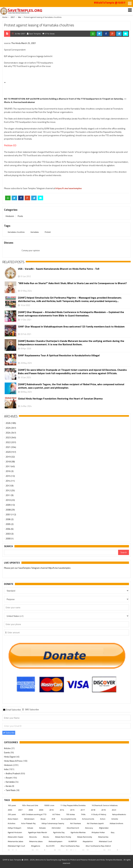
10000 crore (49, 805)
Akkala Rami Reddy (63, 837)
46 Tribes (56, 814)
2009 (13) (10, 505)
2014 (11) (10, 481)
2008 (31, 810)
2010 (52, 810)
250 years (12, 814)
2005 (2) (10, 524)
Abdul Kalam (13, 819)
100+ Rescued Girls (30, 805)
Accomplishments (69, 819)
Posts (20, 216)
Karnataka (35, 232)
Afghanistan (104, 828)
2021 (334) (11, 447)
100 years (12, 805)
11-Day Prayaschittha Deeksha (73, 805)
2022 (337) (11, 442)
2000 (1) (10, 538)
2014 (62, 810)
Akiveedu (33, 837)
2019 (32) (10, 457)
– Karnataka (10, 782)
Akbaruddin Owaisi (15, 837)
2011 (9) (10, 495)
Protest (48, 232)
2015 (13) (10, 476)
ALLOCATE (50, 846)
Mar (20, 17)
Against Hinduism (15, 832)
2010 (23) (10, 500)
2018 (93, 810)
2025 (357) (11, 428)
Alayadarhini (88, 841)
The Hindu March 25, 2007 (24, 43)
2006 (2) (10, 519)
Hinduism (10, 216)
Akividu (46, 837)
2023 (114, 810)
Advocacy (89, 828)
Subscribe (9, 733)
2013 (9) (10, 486)
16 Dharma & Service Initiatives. (105, 805)
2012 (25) (10, 490)
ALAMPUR (73, 841)
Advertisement (73, 828)
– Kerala (8, 786)
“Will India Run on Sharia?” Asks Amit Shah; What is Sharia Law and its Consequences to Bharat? (72, 283)
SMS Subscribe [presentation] (30, 709)
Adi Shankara (76, 823)
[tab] (12, 709)
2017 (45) (10, 466)
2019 (104, 810)
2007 (13, 17)
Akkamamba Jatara (15, 841)
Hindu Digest (10, 757)
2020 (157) (11, 452)
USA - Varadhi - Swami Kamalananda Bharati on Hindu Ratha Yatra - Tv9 (59, 269)
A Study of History (99, 814)
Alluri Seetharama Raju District (98, 846)
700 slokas (70, 814)
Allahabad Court (105, 841)
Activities (11, 823)
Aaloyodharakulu (119, 814)
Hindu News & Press (13, 761)
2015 (72, 810)
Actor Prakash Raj (28, 823)
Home (5, 17)
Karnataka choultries (16, 232)
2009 (41, 810)
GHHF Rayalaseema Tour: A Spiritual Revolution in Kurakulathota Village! (59, 355)
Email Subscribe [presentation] (12, 710)
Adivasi (30, 828)
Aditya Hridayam (15, 828)
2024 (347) (11, 433)
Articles (8, 748)
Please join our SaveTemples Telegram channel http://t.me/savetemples (37, 568)
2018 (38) (10, 461)
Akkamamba (103, 837)
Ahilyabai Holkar (98, 832)
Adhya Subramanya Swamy (53, 823)
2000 (10, 810)
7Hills (83, 814)
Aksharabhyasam (55, 841)
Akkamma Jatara (36, 841)
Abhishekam (29, 819)
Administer (56, 828)
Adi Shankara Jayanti (95, 823)
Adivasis (42, 828)
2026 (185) (11, 423)
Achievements (88, 819)
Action (103, 819)
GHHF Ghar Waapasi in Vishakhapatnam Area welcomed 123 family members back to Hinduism (71, 327)
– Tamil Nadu (10, 790)
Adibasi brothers (116, 823)
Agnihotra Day (59, 832)
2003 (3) (10, 534)
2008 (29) (10, 510)
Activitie (115, 819)
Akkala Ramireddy (85, 837)
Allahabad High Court (16, 846)
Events (7, 752)
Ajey (113, 832)
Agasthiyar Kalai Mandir (38, 832)
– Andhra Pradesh (12, 773)
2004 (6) (10, 529)
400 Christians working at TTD (34, 814)
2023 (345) (11, 437)
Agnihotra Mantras (78, 832)
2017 (83, 810)
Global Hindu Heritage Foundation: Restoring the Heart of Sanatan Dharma (60, 399)
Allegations (36, 846)
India (6, 769)
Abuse (43, 819)
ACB (53, 819)
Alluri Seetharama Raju (70, 846)
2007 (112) (11, 514)
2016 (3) (10, 471)
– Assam (8, 778)
